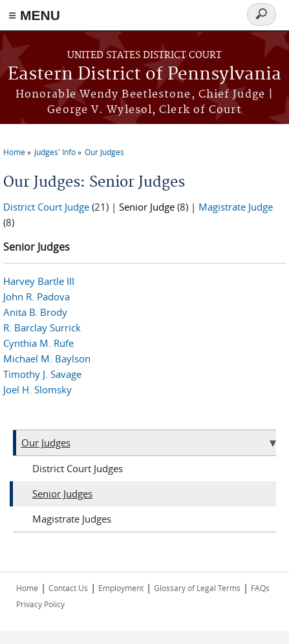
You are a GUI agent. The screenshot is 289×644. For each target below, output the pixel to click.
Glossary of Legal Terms (197, 588)
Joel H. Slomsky (37, 390)
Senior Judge (147, 207)
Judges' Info (55, 152)
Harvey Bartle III (39, 281)
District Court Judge (46, 207)
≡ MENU (34, 15)
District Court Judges (78, 468)
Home (14, 152)
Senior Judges (62, 493)
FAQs (260, 588)
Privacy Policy (40, 604)
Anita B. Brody (35, 312)
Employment (121, 588)
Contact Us (68, 588)
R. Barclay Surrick (42, 327)
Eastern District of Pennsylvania (144, 75)
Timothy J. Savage (42, 374)
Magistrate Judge (236, 207)
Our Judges (104, 152)
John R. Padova (37, 296)
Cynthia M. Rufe (38, 343)
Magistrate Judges (72, 519)
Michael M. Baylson (47, 358)
